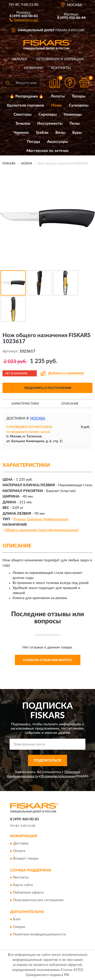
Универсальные (56, 519)
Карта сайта (23, 885)
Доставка (21, 843)
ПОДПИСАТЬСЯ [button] (47, 761)
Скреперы (48, 115)
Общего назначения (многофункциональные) (42, 530)
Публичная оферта (28, 893)
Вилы (60, 133)
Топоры (79, 96)
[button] (24, 20)
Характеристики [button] (25, 404)
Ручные (19, 519)
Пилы (75, 124)
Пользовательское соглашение (38, 900)
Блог (17, 919)
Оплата (19, 851)
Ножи (56, 105)
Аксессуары (58, 142)
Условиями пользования (58, 776)
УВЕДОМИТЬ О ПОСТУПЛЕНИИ (47, 388)
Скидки (19, 927)
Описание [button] (70, 404)
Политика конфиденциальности (39, 934)
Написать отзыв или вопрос (48, 660)
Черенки (21, 133)
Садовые (34, 519)
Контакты (61, 68)
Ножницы (73, 115)
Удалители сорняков (25, 105)
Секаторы (23, 115)
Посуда (34, 142)
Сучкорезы (79, 105)
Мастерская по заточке (47, 151)
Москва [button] (38, 418)
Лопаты (58, 96)
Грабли (42, 133)
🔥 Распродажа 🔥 (27, 96)
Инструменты (50, 124)
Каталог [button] (20, 59)
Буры (77, 133)
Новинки (33, 68)
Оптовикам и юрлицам (60, 59)
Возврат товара (26, 859)
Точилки (23, 124)
